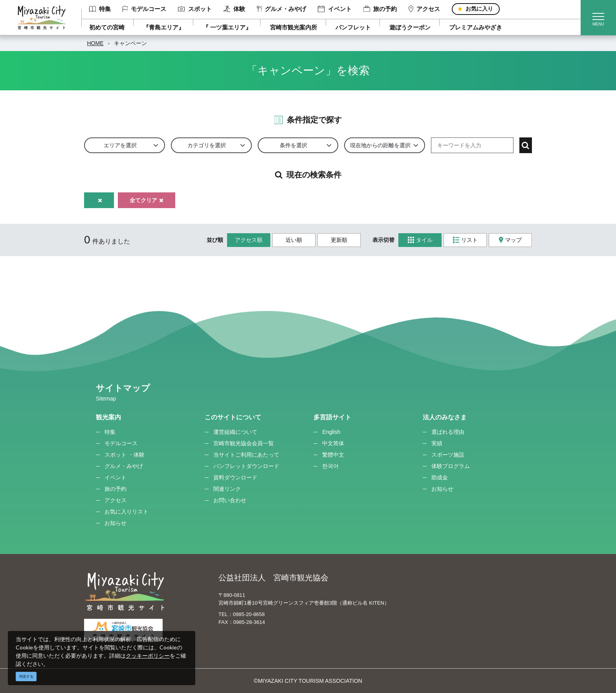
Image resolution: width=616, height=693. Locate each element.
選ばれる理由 (448, 432)
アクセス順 (249, 240)
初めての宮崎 (107, 27)
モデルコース (145, 9)
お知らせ (115, 523)
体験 (234, 9)
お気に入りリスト (126, 512)
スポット (195, 9)
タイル (420, 240)
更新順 (339, 240)
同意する (26, 677)
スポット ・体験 (125, 455)
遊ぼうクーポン (410, 27)
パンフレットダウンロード (246, 466)
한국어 (330, 466)
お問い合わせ (230, 500)
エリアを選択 (120, 145)
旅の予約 (380, 9)
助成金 (440, 477)
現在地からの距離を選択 (380, 145)
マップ (510, 240)
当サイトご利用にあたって (246, 455)
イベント (335, 9)
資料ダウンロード (235, 477)
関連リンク (227, 489)
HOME (95, 43)
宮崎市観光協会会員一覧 (244, 443)
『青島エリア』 (164, 27)
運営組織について (235, 432)
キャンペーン (130, 43)
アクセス (424, 9)
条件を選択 (293, 145)
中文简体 (333, 443)
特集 (100, 9)
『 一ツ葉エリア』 (227, 27)
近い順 (294, 240)
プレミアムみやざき (476, 27)
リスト (465, 240)
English (331, 432)
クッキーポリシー (148, 656)
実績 (437, 443)
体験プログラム (451, 466)
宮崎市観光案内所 (293, 27)
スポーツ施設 (448, 455)
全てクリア (147, 200)
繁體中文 (333, 455)
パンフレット (353, 27)
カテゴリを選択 (207, 145)
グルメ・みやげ (282, 9)
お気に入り (479, 9)
